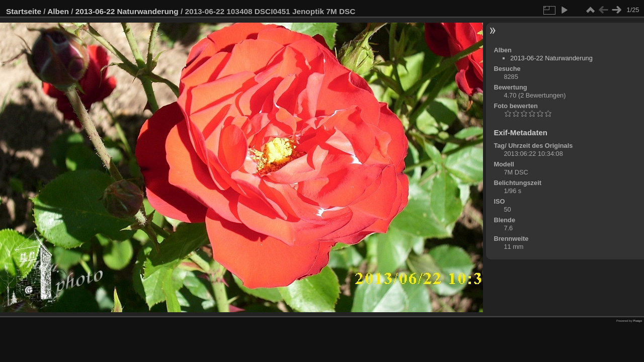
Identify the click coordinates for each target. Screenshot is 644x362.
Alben (58, 11)
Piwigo (637, 321)
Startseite (24, 11)
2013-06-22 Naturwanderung (127, 11)
